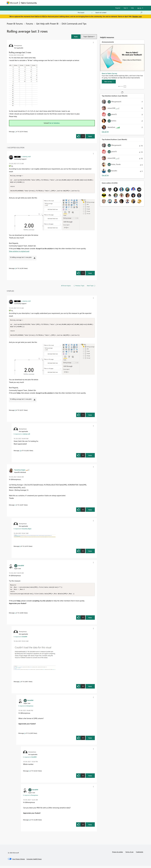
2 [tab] (120, 86)
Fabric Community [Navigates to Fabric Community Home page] (29, 3)
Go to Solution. (55, 123)
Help (132, 8)
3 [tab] (121, 86)
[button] (76, 37)
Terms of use (129, 854)
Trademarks (140, 854)
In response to (22, 436)
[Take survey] (109, 82)
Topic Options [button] (88, 36)
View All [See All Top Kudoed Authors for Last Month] (105, 175)
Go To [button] (139, 8)
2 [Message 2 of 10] (15, 615)
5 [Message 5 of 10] (29, 773)
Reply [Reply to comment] (90, 274)
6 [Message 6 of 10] (29, 822)
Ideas (59, 3)
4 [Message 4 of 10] (25, 735)
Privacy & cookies (118, 854)
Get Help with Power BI (47, 24)
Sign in (126, 8)
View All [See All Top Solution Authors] (105, 132)
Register (118, 8)
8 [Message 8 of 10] (20, 548)
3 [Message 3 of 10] (20, 684)
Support (95, 3)
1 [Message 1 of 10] (15, 132)
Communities (69, 3)
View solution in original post (19, 252)
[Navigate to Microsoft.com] (12, 3)
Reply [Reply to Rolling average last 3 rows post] (90, 136)
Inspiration (51, 3)
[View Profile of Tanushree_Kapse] (20, 471)
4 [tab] (123, 86)
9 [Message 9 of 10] (15, 269)
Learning (86, 3)
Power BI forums (15, 24)
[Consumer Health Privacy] (34, 861)
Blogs (78, 3)
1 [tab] (119, 86)
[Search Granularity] (85, 13)
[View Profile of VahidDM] (21, 567)
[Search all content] (119, 13)
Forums (41, 3)
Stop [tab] (125, 86)
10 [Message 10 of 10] (20, 452)
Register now (137, 16)
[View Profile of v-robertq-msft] (26, 156)
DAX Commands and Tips (74, 24)
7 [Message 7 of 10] (15, 507)
